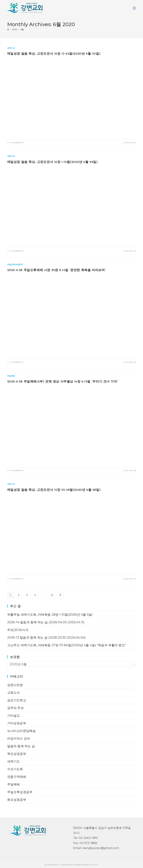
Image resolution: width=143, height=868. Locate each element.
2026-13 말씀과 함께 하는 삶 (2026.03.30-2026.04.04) (46, 638)
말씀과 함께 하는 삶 (21, 746)
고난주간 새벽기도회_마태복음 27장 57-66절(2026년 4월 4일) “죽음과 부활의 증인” (67, 645)
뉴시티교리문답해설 (21, 731)
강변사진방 (15, 685)
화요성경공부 (17, 800)
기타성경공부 (17, 723)
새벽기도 (11, 48)
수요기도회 (15, 769)
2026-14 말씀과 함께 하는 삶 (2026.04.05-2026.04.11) (46, 622)
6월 (22, 29)
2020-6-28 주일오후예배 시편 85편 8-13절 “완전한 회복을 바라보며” (56, 270)
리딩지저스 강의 (19, 738)
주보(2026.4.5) (18, 630)
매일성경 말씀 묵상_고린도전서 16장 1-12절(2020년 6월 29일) (52, 162)
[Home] (8, 29)
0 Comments (17, 143)
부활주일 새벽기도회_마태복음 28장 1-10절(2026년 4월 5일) (50, 615)
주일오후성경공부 (15, 264)
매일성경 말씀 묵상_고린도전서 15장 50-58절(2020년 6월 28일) (54, 490)
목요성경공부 (17, 754)
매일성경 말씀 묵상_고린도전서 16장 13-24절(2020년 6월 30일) (54, 54)
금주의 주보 (16, 708)
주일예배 (11, 376)
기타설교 (14, 716)
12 (52, 595)
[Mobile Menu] (134, 8)
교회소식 (14, 693)
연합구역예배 (17, 777)
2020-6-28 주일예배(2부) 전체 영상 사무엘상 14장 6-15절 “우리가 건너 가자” (63, 382)
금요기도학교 (17, 700)
